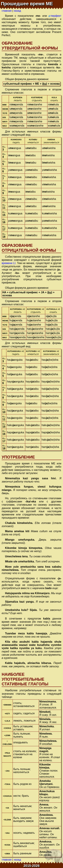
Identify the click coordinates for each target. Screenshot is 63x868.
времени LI (9, 263)
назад (17, 11)
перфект (56, 16)
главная (7, 11)
